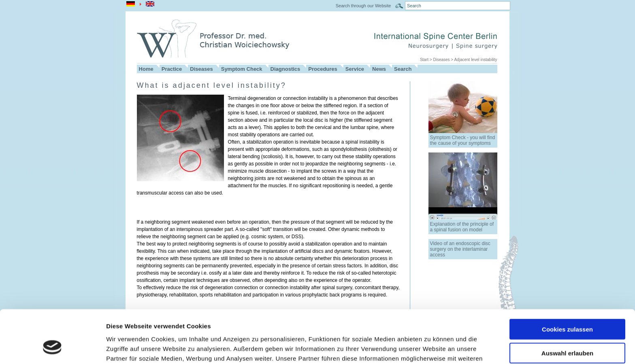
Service (355, 69)
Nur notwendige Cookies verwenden (567, 334)
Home (146, 69)
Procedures (323, 69)
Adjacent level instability (475, 60)
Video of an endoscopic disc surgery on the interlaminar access (460, 249)
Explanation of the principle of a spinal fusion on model (462, 227)
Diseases (441, 60)
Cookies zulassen (567, 283)
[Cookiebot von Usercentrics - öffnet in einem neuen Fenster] (52, 348)
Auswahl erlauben (567, 307)
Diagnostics (286, 69)
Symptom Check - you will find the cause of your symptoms (463, 140)
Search (403, 69)
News (379, 69)
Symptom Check (242, 69)
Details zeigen (431, 348)
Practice (172, 69)
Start (424, 60)
